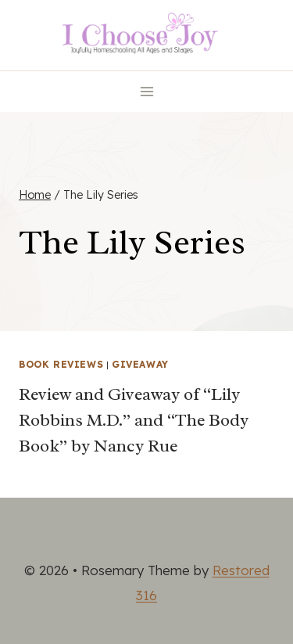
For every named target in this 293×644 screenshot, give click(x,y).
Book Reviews (61, 364)
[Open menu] (146, 91)
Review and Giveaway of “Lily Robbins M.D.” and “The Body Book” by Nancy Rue (134, 420)
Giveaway (140, 364)
